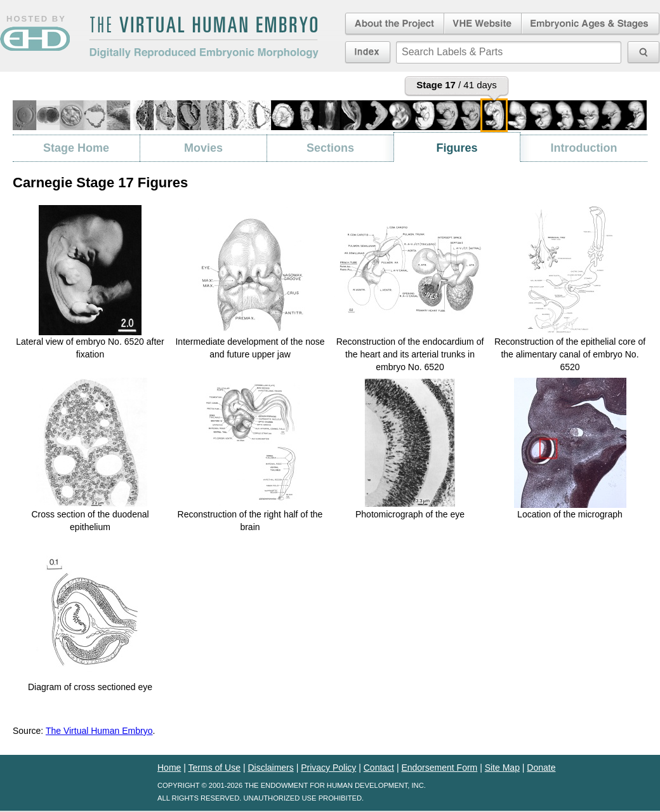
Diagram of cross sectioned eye (90, 687)
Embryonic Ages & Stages (591, 24)
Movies (203, 148)
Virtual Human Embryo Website (483, 24)
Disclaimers (270, 768)
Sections (330, 148)
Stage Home (76, 148)
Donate (541, 768)
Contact (379, 768)
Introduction (584, 148)
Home (169, 768)
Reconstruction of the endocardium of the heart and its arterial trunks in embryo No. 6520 (410, 354)
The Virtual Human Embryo (99, 731)
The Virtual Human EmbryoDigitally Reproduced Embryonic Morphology (204, 37)
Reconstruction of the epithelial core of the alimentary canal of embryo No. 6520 (570, 354)
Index (368, 52)
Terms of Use (214, 768)
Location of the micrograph (570, 514)
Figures (457, 148)
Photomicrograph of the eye (410, 514)
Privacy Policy (328, 768)
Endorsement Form (439, 768)
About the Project (393, 24)
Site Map (502, 768)
